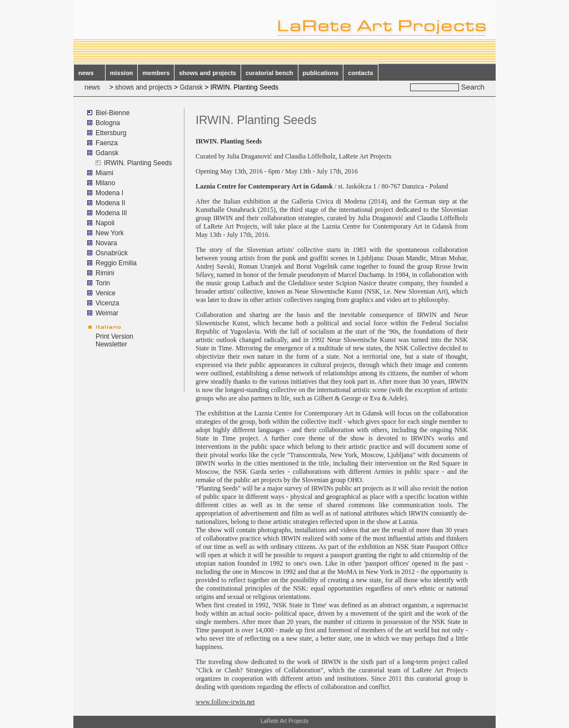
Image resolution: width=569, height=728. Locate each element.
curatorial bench (269, 73)
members (156, 73)
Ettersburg (111, 133)
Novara (106, 243)
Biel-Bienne (113, 113)
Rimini (105, 273)
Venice (106, 293)
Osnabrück (112, 253)
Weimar (107, 313)
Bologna (108, 123)
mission (122, 73)
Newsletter (111, 344)
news (89, 73)
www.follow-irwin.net (225, 702)
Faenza (107, 143)
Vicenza (107, 303)
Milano (105, 183)
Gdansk (191, 87)
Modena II (110, 203)
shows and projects (208, 73)
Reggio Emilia (116, 263)
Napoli (105, 223)
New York (110, 233)
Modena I (109, 193)
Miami (104, 173)
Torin (103, 283)
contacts (360, 73)
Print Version (114, 336)
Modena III (111, 213)
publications (321, 73)
